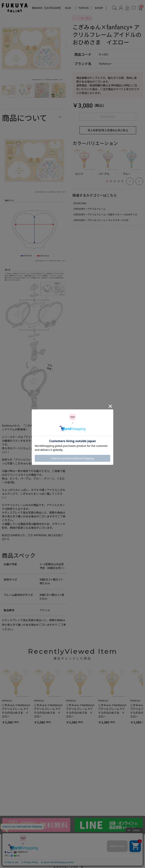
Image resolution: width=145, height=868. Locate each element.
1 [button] (108, 183)
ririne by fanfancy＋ (15, 858)
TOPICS (83, 8)
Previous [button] (130, 181)
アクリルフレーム (97, 209)
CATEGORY (53, 8)
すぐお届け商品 (82, 18)
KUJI (68, 8)
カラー (57, 854)
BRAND (37, 8)
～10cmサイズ (130, 214)
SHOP (99, 8)
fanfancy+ (8, 846)
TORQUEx (9, 863)
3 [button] (116, 183)
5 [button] (123, 183)
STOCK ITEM (80, 203)
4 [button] (120, 183)
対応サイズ (114, 214)
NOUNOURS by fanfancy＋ (20, 852)
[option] (34, 48)
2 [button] (112, 183)
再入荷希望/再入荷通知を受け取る (108, 130)
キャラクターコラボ (118, 220)
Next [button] (139, 181)
